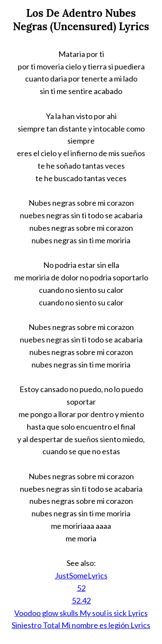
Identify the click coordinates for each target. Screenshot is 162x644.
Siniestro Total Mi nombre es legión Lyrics (81, 625)
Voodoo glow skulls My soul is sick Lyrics (81, 613)
